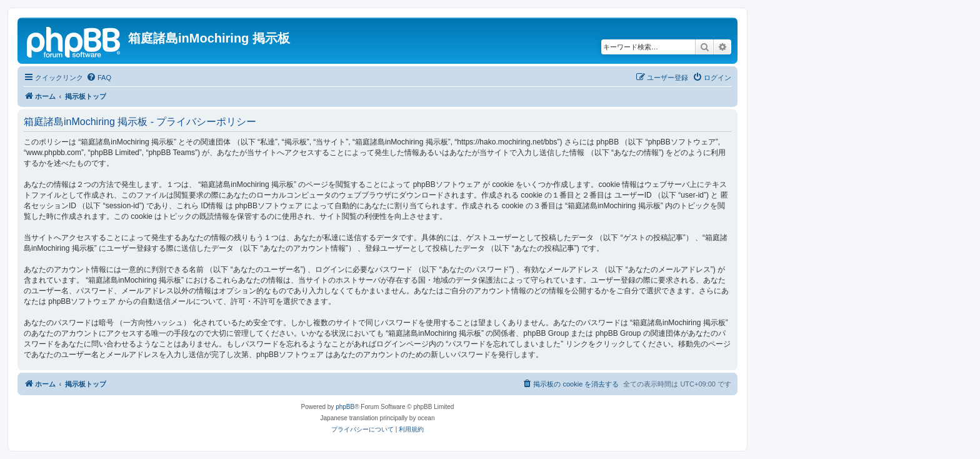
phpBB (345, 407)
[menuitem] (99, 78)
